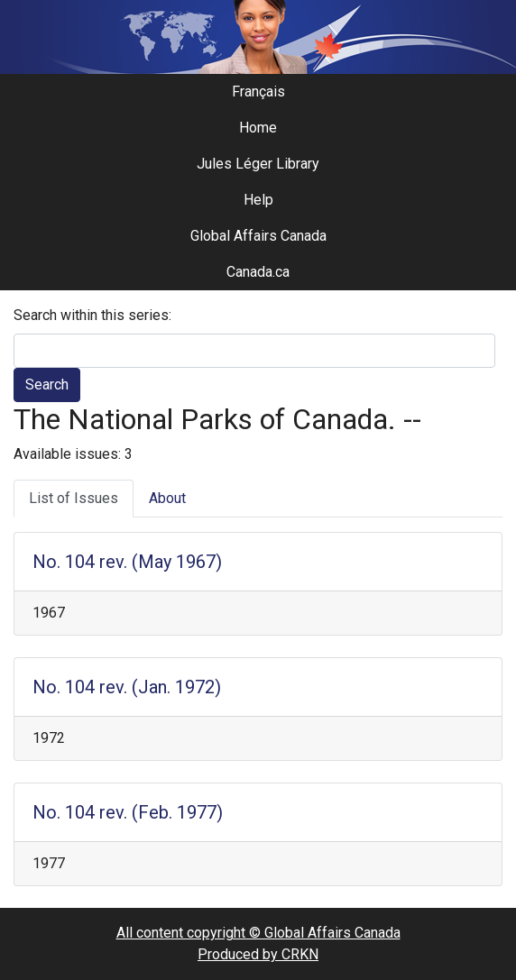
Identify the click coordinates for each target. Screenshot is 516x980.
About (167, 498)
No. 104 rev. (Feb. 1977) (128, 812)
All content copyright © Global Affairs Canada (258, 933)
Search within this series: (92, 315)
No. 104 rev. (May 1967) (127, 562)
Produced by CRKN (258, 954)
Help (258, 200)
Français (258, 92)
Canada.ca (258, 272)
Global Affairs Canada (258, 236)
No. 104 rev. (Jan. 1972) (127, 687)
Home (258, 128)
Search (47, 385)
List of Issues (74, 498)
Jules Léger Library (258, 164)
